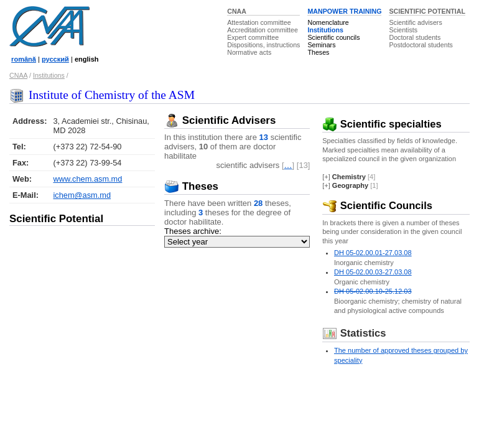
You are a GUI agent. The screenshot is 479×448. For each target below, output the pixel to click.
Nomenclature (328, 22)
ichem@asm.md (82, 195)
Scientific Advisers (220, 120)
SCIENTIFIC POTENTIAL (427, 11)
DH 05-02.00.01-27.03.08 (373, 253)
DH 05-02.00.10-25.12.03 (373, 291)
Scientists (403, 30)
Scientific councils (333, 37)
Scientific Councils (377, 206)
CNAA (237, 11)
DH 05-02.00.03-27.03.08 (373, 272)
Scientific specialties (382, 124)
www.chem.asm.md (87, 179)
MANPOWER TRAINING (344, 11)
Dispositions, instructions (263, 45)
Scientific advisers (415, 22)
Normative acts (249, 52)
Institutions (325, 30)
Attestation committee (259, 22)
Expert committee (253, 37)
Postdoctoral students (421, 45)
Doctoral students (415, 37)
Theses (318, 52)
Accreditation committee (263, 30)
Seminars (321, 45)
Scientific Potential (56, 219)
